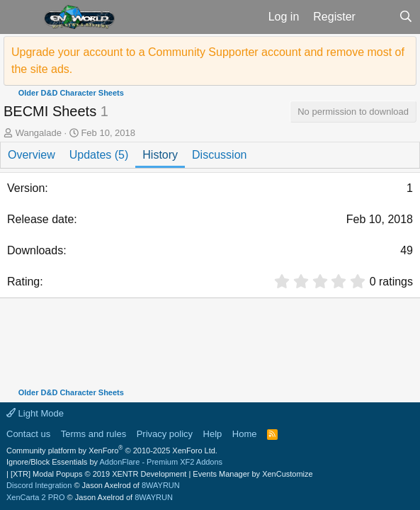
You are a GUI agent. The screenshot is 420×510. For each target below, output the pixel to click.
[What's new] (377, 17)
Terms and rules (93, 434)
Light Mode (35, 413)
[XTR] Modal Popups (98, 474)
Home (245, 434)
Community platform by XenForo (112, 450)
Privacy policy (165, 434)
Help (213, 434)
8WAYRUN (161, 485)
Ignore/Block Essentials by (114, 462)
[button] (20, 17)
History (160, 155)
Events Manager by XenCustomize (252, 474)
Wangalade (39, 133)
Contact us (28, 434)
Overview (32, 155)
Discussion (219, 155)
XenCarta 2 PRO (36, 497)
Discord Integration (39, 485)
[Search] (405, 17)
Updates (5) (99, 155)
